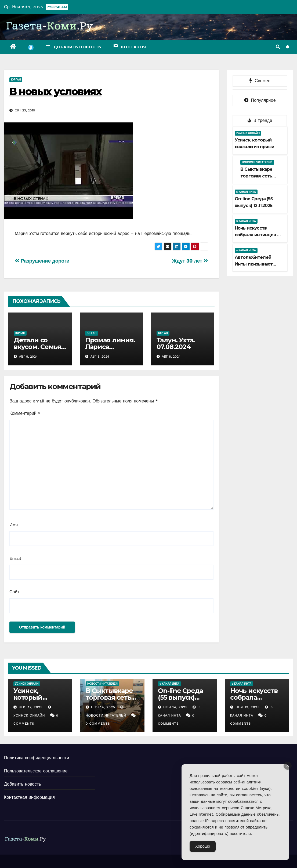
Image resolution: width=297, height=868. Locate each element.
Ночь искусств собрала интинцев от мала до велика (259, 235)
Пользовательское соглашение (36, 771)
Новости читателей (257, 162)
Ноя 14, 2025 (103, 707)
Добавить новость (23, 784)
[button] (278, 47)
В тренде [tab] (260, 120)
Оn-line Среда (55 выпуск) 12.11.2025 (180, 697)
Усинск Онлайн (248, 133)
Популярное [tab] (260, 100)
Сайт (14, 592)
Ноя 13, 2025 (248, 707)
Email (15, 558)
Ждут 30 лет (190, 261)
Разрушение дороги (42, 261)
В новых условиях (55, 91)
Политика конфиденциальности (37, 758)
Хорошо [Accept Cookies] (203, 846)
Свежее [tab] (260, 81)
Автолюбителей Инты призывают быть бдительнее (255, 264)
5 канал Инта (246, 192)
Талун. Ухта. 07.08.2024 (176, 343)
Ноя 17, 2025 (31, 707)
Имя (14, 525)
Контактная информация (29, 797)
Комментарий (25, 413)
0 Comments (98, 724)
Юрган (16, 80)
